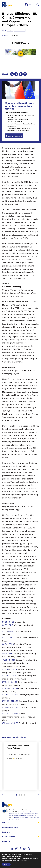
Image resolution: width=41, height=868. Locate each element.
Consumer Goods (25, 754)
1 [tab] (17, 795)
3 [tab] (22, 795)
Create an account (14, 136)
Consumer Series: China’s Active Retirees (18, 747)
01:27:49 (15, 707)
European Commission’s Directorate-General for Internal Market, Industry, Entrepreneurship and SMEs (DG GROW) (24, 814)
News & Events (9, 837)
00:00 (5, 622)
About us (6, 841)
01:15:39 (14, 676)
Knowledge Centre (10, 827)
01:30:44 (15, 714)
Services (6, 823)
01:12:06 (14, 669)
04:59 (11, 631)
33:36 (11, 644)
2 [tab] (19, 795)
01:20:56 (14, 688)
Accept (6, 864)
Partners (6, 832)
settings (24, 860)
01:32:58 (15, 723)
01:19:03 (14, 682)
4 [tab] (24, 795)
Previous (3, 795)
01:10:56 (12, 660)
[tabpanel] (21, 766)
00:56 (12, 622)
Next (38, 795)
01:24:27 (14, 701)
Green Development (20, 30)
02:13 (11, 625)
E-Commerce (12, 754)
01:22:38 (14, 695)
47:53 (11, 654)
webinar (5, 35)
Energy (10, 30)
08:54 (11, 638)
